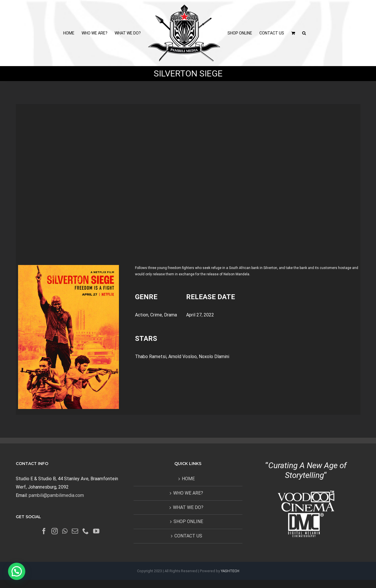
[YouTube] (96, 531)
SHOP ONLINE (188, 521)
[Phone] (86, 531)
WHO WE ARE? (188, 493)
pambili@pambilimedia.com (56, 495)
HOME (188, 479)
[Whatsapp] (65, 531)
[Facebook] (44, 531)
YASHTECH (230, 571)
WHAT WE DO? (188, 507)
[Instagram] (55, 531)
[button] (304, 33)
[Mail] (75, 531)
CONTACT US (188, 536)
